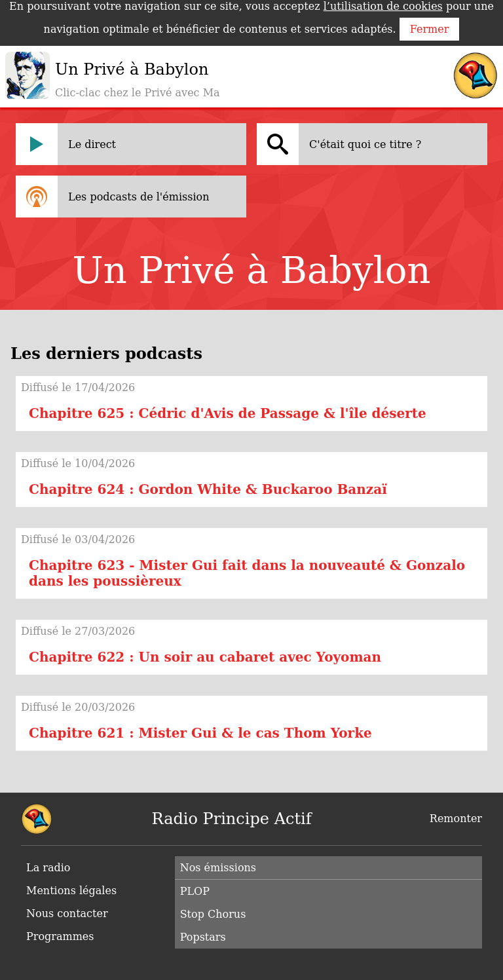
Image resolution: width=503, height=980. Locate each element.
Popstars (203, 937)
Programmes (60, 936)
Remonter (456, 819)
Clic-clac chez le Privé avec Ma (138, 93)
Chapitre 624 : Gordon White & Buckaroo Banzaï (208, 489)
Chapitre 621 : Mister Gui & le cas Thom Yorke (200, 733)
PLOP (195, 891)
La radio (48, 868)
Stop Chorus (213, 914)
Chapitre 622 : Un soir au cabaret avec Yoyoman (205, 657)
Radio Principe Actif (232, 819)
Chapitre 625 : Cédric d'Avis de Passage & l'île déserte (228, 413)
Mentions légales (71, 891)
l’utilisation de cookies (383, 6)
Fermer (430, 29)
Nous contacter (67, 914)
